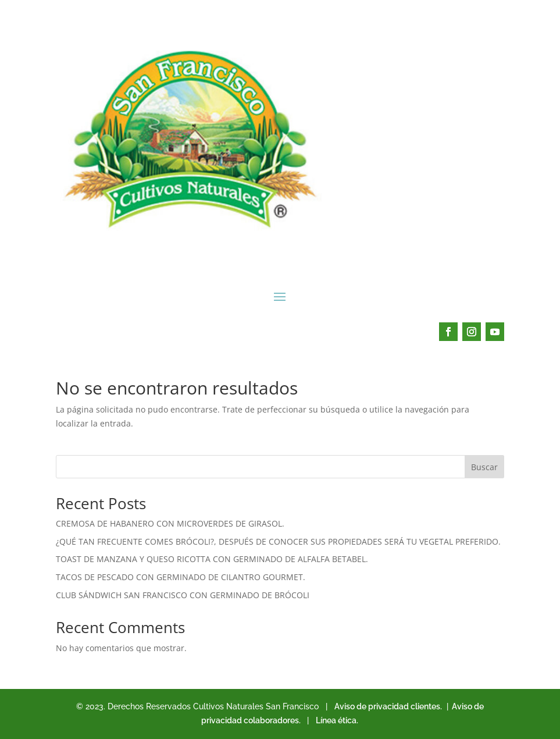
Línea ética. (337, 720)
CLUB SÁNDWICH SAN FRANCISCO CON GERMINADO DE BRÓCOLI (183, 595)
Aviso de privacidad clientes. (388, 706)
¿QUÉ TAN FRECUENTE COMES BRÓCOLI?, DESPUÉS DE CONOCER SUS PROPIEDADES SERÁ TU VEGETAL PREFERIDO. (278, 541)
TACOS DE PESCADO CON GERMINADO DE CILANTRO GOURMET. (181, 577)
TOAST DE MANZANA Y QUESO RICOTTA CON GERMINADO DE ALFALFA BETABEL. (212, 559)
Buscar (484, 467)
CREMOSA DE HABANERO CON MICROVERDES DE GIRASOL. (170, 523)
